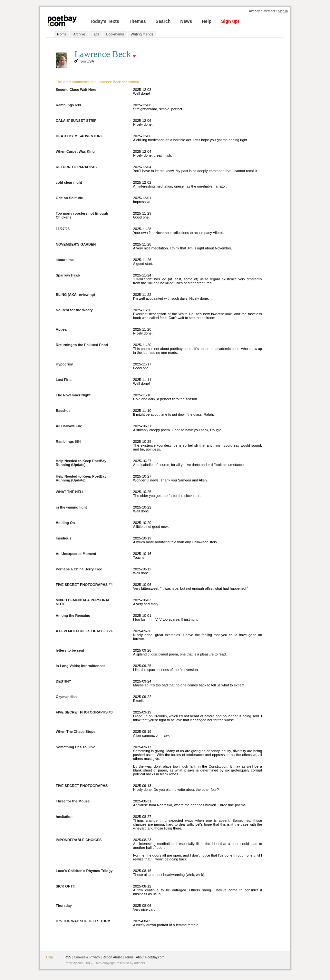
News (186, 21)
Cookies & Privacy (87, 957)
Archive (79, 34)
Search (163, 21)
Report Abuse (112, 957)
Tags (96, 34)
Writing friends (142, 34)
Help (207, 21)
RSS (68, 957)
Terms (129, 957)
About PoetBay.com (150, 957)
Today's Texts (105, 21)
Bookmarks (115, 34)
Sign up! (230, 21)
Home (62, 34)
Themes (137, 21)
